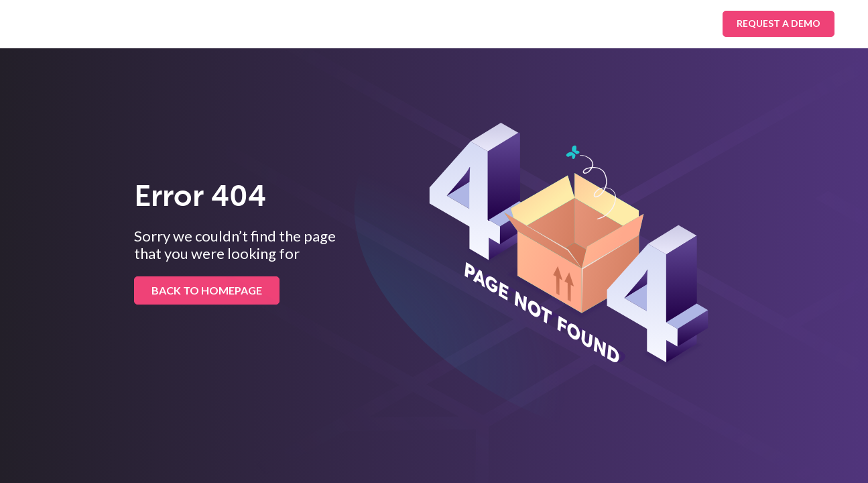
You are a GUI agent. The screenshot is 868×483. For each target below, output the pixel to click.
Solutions (207, 23)
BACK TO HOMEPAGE (207, 290)
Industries (289, 23)
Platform (370, 23)
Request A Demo (779, 23)
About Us (532, 23)
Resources (451, 23)
